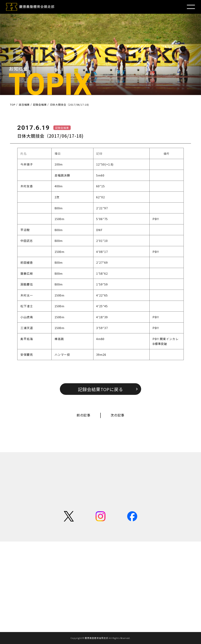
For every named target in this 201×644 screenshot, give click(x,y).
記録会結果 (62, 128)
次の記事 (118, 415)
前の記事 (84, 415)
